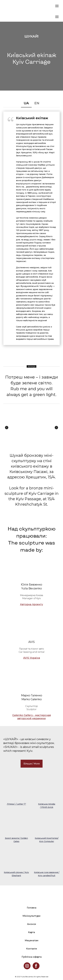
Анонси (32, 924)
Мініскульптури (32, 916)
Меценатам (32, 940)
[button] (26, 103)
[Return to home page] (6, 6)
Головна (32, 908)
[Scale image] (13, 428)
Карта (32, 932)
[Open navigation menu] (57, 6)
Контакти (32, 949)
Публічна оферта (32, 957)
